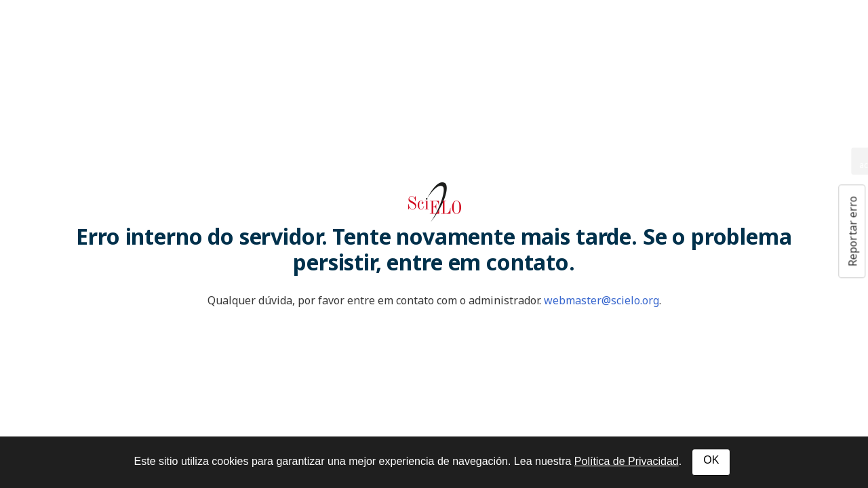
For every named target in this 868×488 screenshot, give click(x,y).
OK (711, 460)
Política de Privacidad (627, 461)
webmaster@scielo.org (601, 300)
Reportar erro (852, 231)
